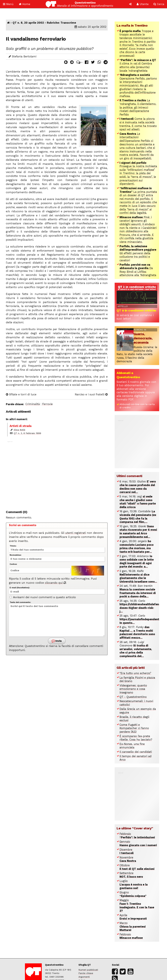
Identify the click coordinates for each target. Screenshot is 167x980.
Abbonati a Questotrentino (128, 375)
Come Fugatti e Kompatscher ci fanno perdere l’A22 (134, 728)
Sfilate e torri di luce (21, 394)
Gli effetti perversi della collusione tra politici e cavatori (138, 253)
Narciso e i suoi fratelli (91, 394)
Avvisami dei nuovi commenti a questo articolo (43, 597)
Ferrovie (47, 404)
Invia (56, 641)
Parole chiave (86, 973)
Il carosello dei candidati (136, 752)
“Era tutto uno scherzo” (135, 673)
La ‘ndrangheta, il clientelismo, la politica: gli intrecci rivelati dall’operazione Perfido (138, 107)
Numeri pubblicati (88, 970)
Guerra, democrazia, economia (143, 338)
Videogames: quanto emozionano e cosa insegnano (133, 689)
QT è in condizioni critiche (136, 310)
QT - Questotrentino (133, 697)
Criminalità (33, 404)
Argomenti (84, 977)
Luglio (134, 884)
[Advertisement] (57, 473)
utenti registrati (76, 533)
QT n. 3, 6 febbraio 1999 (27, 433)
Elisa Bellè (19, 430)
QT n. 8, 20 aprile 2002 (28, 23)
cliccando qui (55, 583)
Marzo (133, 927)
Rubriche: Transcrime (61, 23)
